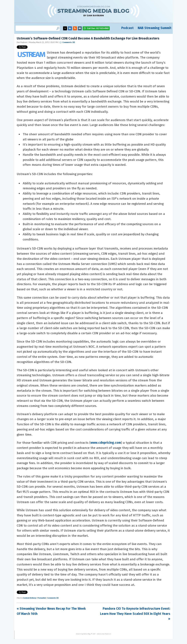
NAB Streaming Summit (155, 28)
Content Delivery (30, 598)
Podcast (127, 28)
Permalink (42, 598)
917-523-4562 (98, 28)
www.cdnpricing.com (106, 443)
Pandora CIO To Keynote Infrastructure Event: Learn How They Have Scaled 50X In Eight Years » (135, 614)
